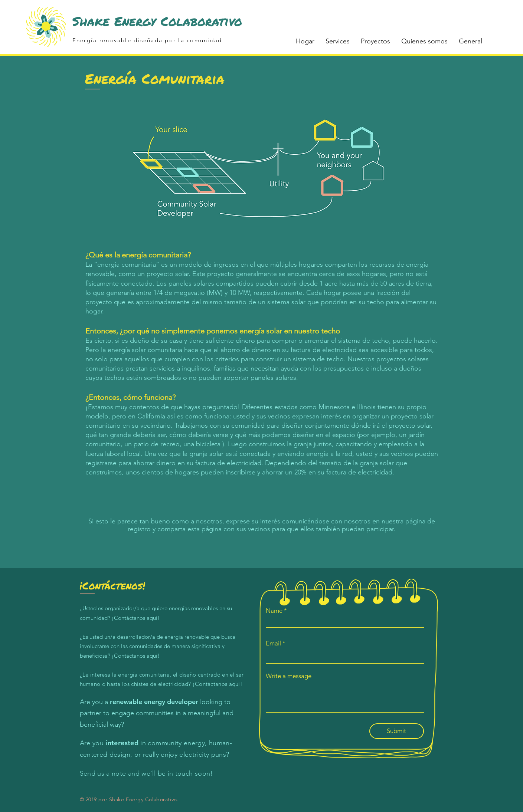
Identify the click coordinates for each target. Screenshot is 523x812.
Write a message (289, 676)
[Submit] (397, 731)
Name (274, 611)
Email (273, 643)
